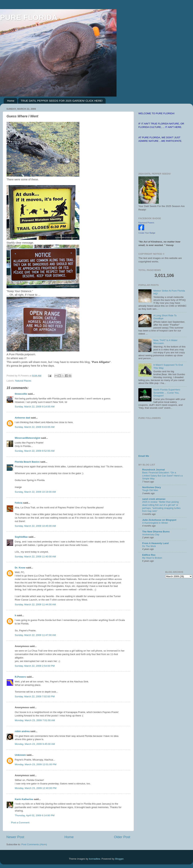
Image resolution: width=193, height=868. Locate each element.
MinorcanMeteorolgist (27, 438)
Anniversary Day (151, 534)
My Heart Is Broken (152, 558)
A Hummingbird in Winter (155, 523)
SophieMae (21, 537)
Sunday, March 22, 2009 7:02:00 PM (35, 696)
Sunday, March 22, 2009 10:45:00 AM (35, 526)
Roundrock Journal (153, 470)
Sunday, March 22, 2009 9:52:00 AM (35, 451)
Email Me (144, 456)
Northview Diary (152, 487)
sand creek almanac (154, 499)
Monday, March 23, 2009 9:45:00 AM (35, 744)
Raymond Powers (146, 223)
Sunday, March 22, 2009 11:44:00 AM (35, 604)
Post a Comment (20, 823)
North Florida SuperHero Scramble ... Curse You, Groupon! (167, 393)
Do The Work (149, 546)
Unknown (20, 755)
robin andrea (22, 731)
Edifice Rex (149, 555)
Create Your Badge (147, 233)
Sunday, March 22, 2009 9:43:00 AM (35, 427)
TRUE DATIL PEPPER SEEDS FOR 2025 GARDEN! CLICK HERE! (62, 101)
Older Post (122, 837)
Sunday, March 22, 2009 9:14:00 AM (35, 407)
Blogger (119, 859)
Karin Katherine (24, 799)
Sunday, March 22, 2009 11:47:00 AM (35, 635)
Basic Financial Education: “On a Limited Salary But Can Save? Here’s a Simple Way (162, 476)
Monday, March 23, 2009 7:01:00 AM (35, 720)
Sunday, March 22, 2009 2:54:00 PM (35, 666)
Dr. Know (20, 568)
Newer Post (15, 837)
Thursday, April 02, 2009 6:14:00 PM (35, 815)
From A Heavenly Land (155, 543)
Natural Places (23, 381)
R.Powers (20, 677)
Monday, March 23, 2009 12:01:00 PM (36, 764)
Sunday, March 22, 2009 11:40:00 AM (35, 557)
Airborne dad (22, 418)
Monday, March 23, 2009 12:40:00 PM (36, 788)
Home (11, 101)
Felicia (19, 503)
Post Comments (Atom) (34, 844)
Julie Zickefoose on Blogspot (159, 520)
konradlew (95, 859)
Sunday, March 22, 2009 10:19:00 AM (35, 492)
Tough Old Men (150, 490)
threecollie (21, 394)
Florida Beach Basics (27, 462)
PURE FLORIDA (29, 17)
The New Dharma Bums (156, 532)
